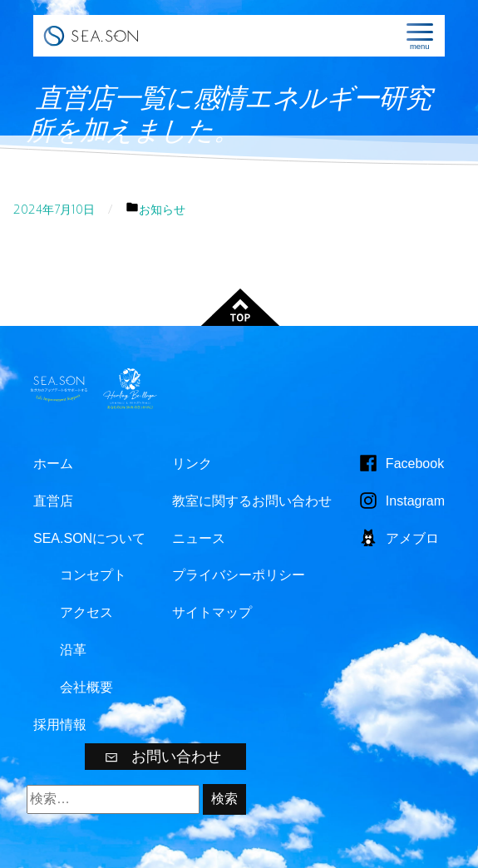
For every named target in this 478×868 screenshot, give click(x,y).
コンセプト (93, 575)
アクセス (86, 612)
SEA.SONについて (89, 538)
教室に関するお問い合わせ (252, 501)
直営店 (53, 501)
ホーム (53, 464)
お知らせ (162, 210)
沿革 (73, 650)
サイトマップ (212, 612)
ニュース (199, 538)
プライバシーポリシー (239, 575)
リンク (192, 464)
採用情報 (60, 725)
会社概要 (86, 687)
